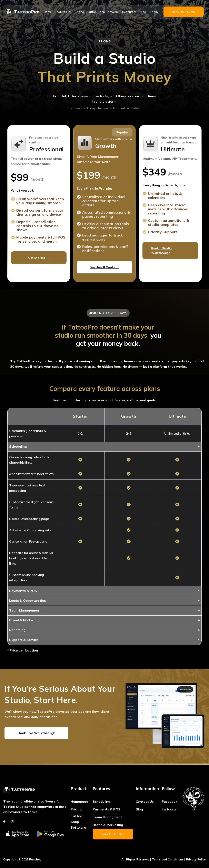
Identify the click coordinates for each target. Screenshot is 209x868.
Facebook (170, 801)
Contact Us (145, 801)
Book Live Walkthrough (37, 733)
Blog (143, 12)
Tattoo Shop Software (103, 12)
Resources (130, 12)
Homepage (79, 801)
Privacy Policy (196, 859)
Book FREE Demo (183, 12)
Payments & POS (107, 809)
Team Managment (107, 817)
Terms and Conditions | (169, 859)
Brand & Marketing (108, 825)
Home (48, 12)
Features (61, 12)
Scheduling (101, 801)
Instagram (170, 809)
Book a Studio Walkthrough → (163, 251)
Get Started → (39, 258)
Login (154, 12)
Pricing (79, 12)
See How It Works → (104, 267)
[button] (63, 12)
